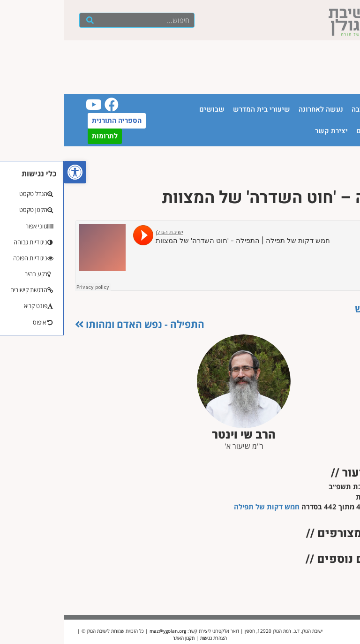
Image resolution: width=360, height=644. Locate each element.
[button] (11, 172)
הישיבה (299, 109)
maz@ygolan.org (104, 631)
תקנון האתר (120, 638)
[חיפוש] (26, 20)
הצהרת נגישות (150, 638)
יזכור (344, 131)
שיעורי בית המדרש (198, 109)
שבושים (148, 109)
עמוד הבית (335, 109)
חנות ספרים (310, 131)
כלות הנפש (320, 309)
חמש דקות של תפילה (203, 507)
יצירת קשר (268, 131)
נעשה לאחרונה (257, 109)
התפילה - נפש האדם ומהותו (76, 324)
